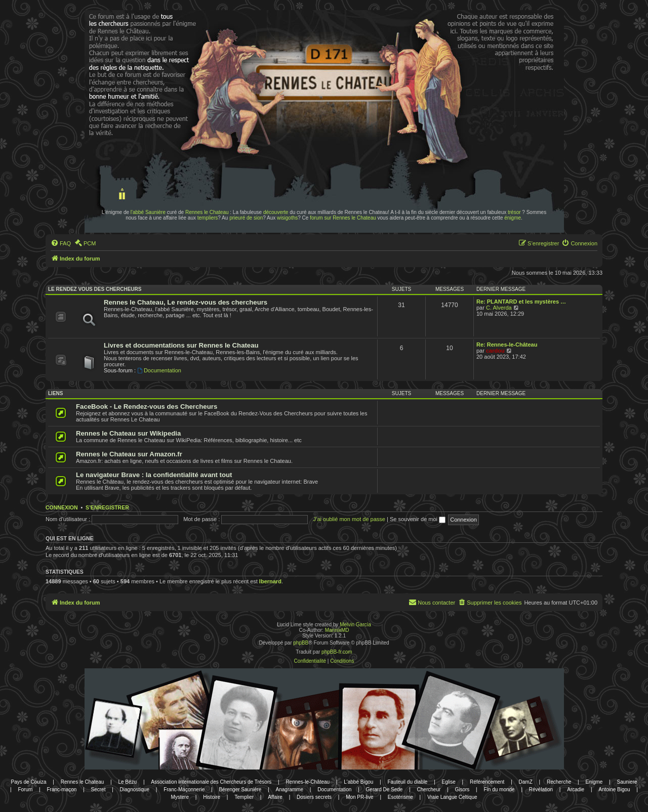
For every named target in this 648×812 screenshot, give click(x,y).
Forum (25, 789)
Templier (244, 797)
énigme (513, 218)
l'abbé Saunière (148, 212)
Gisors (462, 789)
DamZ (526, 782)
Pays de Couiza (28, 782)
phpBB (301, 643)
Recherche (559, 782)
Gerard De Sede (384, 789)
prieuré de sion (246, 218)
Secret (98, 789)
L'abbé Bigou (358, 782)
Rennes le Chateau (207, 212)
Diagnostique (135, 789)
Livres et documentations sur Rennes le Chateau (181, 345)
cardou (495, 351)
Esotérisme (400, 797)
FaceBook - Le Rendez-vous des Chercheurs (147, 407)
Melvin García (355, 625)
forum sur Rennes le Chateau (343, 218)
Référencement (487, 782)
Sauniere (627, 782)
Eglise (449, 782)
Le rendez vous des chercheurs (95, 289)
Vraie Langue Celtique (452, 797)
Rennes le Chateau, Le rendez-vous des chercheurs (186, 302)
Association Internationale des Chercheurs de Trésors (211, 782)
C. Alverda (499, 308)
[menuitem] (61, 243)
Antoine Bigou (614, 789)
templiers (208, 218)
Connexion (62, 507)
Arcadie (576, 789)
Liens (55, 393)
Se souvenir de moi (418, 519)
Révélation (541, 789)
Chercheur (429, 789)
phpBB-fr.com (337, 652)
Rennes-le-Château (308, 782)
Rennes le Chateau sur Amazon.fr (129, 454)
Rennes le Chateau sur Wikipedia (128, 433)
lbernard (270, 581)
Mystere (180, 797)
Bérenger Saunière (240, 789)
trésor (514, 212)
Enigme (594, 782)
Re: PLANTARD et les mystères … (521, 302)
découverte (276, 212)
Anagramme (290, 789)
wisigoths (287, 218)
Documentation (159, 370)
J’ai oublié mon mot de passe (349, 519)
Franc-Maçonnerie (184, 789)
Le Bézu (127, 782)
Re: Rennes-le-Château (507, 345)
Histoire (212, 797)
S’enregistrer (107, 507)
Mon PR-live (359, 797)
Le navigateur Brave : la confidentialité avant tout (154, 475)
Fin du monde (499, 789)
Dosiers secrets (314, 797)
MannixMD (337, 630)
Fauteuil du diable (407, 782)
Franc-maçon (62, 789)
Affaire (275, 797)
